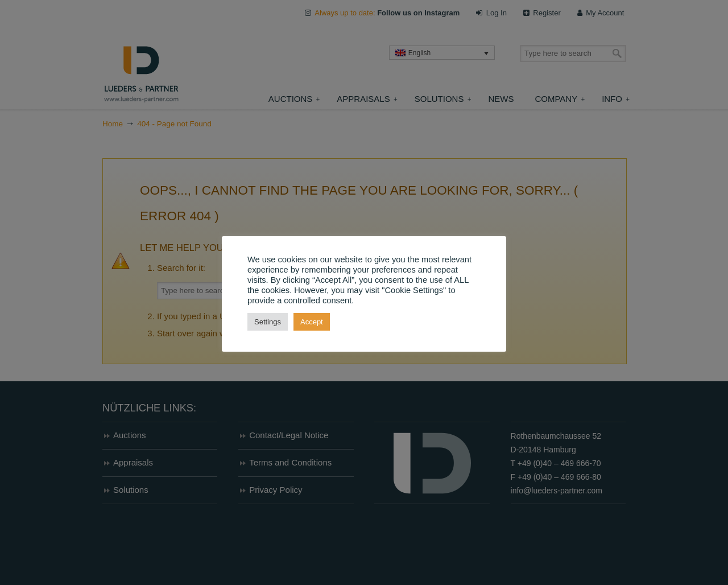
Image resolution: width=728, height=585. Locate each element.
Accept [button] (312, 322)
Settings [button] (268, 322)
